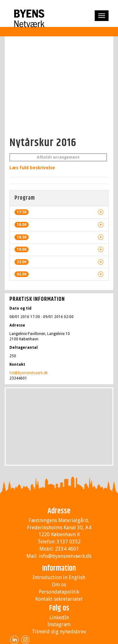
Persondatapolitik (59, 592)
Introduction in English (59, 577)
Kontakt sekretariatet (59, 599)
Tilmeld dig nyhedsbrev (59, 632)
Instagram (59, 624)
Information (59, 568)
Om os (59, 585)
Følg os (59, 608)
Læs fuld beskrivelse (32, 168)
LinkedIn (59, 618)
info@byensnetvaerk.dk (65, 556)
